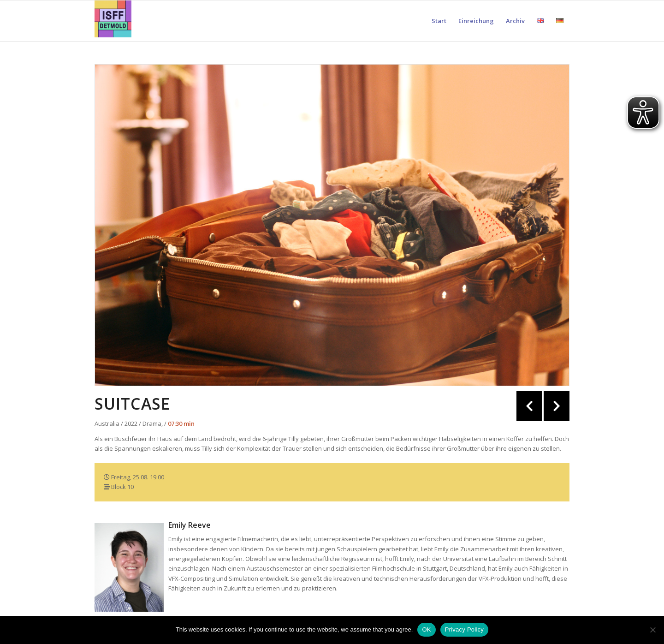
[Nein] (652, 630)
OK (426, 629)
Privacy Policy (464, 629)
